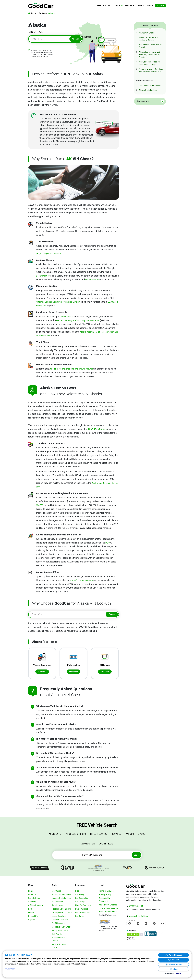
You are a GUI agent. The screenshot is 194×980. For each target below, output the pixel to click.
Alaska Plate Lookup (148, 90)
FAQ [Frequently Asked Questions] (30, 911)
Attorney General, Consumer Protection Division (59, 303)
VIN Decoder (57, 904)
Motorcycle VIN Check (61, 929)
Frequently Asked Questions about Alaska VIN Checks (151, 70)
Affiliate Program (35, 908)
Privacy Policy (105, 897)
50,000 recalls (67, 318)
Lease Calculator (59, 918)
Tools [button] (117, 6)
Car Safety (80, 918)
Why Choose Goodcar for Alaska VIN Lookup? (150, 63)
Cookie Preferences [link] (107, 917)
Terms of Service (106, 893)
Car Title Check (58, 926)
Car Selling (80, 904)
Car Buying (80, 897)
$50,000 (40, 506)
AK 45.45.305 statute (98, 430)
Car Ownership (82, 900)
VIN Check (130, 6)
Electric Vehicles (82, 915)
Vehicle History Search (62, 897)
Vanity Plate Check (60, 933)
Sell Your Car (104, 6)
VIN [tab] (93, 846)
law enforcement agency (82, 581)
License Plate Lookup (61, 900)
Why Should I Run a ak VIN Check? (150, 46)
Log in (150, 6)
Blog (77, 893)
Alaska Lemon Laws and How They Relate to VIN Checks (149, 55)
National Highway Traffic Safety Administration (79, 321)
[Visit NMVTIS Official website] (104, 925)
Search (75, 39)
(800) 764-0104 (136, 908)
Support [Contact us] (141, 6)
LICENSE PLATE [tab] (106, 846)
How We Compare (83, 908)
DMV (108, 544)
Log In (31, 915)
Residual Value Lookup (62, 911)
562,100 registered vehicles (50, 254)
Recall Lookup (58, 908)
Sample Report (35, 900)
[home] (41, 5)
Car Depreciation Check (62, 915)
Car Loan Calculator (60, 922)
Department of (43, 277)
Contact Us (33, 918)
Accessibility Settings (139, 918)
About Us (32, 897)
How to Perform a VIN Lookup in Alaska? (148, 39)
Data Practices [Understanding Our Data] (82, 911)
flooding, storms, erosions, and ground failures (73, 370)
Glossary (32, 904)
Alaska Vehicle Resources (150, 86)
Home (31, 893)
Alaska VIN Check (146, 33)
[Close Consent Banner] (173, 969)
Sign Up (160, 6)
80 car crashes (94, 280)
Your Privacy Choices (108, 907)
